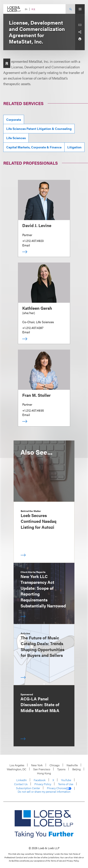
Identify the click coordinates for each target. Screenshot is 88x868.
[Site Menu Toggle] (80, 9)
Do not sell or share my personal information (44, 792)
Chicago (55, 765)
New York (37, 765)
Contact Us (21, 784)
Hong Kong (44, 773)
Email (26, 245)
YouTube (66, 780)
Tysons (61, 769)
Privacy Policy (43, 784)
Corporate (14, 119)
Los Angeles (17, 765)
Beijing (77, 769)
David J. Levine (37, 225)
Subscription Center (28, 788)
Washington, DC (17, 769)
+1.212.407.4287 (33, 328)
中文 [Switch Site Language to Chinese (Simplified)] (33, 9)
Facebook (40, 780)
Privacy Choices (59, 788)
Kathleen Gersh (37, 308)
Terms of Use (66, 784)
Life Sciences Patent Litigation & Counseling (39, 129)
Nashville (72, 765)
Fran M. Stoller (36, 395)
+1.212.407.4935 (33, 410)
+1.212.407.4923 (33, 241)
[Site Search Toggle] (70, 9)
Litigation (74, 147)
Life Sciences (16, 138)
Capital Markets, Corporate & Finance (34, 147)
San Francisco (42, 769)
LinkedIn (22, 780)
